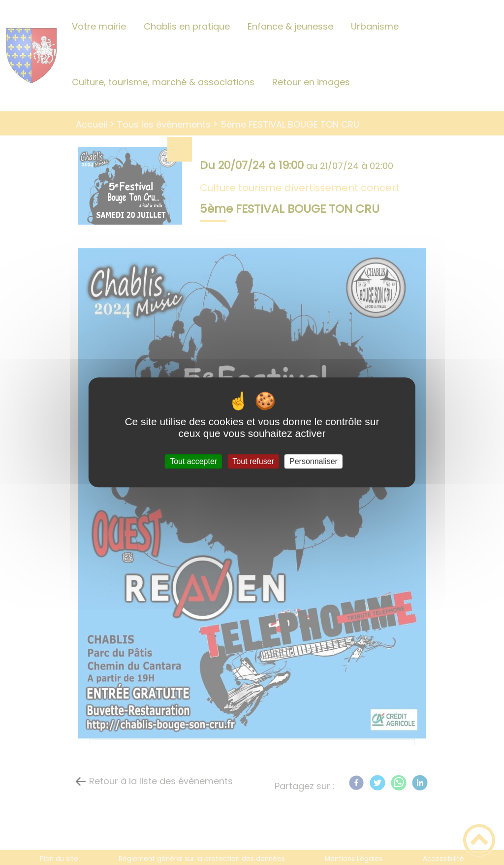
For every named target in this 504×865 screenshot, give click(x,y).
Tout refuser (253, 461)
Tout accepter (193, 461)
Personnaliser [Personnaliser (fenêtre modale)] (314, 461)
